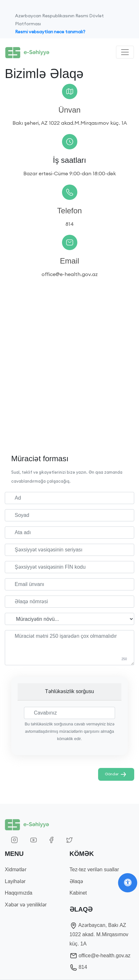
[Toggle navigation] (125, 52)
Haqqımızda (19, 893)
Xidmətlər (16, 869)
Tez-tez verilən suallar (94, 869)
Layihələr (15, 881)
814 (78, 967)
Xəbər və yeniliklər (26, 905)
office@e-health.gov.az (100, 956)
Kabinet (78, 893)
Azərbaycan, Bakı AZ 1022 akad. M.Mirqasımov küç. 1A (99, 934)
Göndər (116, 774)
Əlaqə (76, 881)
